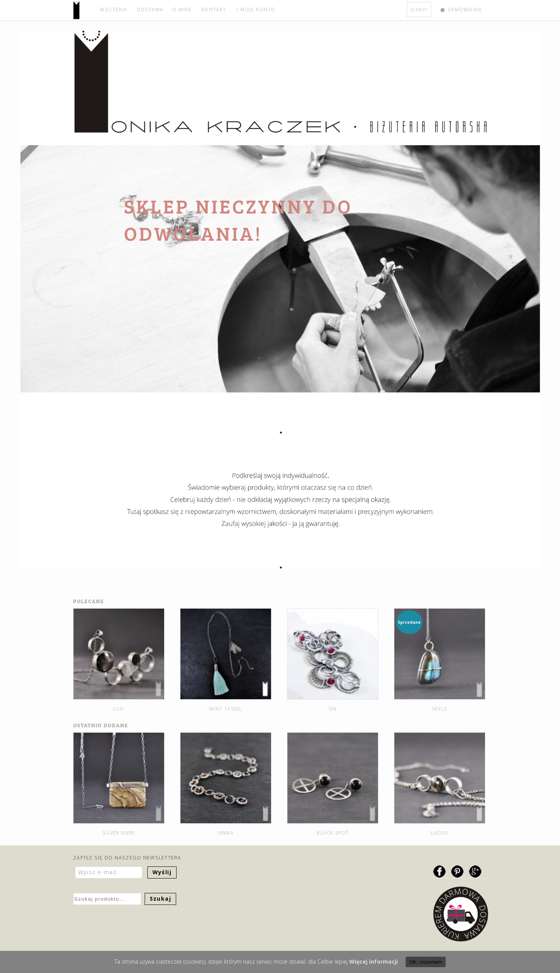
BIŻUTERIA (114, 10)
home (84, 10)
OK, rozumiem (426, 962)
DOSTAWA (150, 10)
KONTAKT (214, 10)
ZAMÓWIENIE (465, 10)
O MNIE (182, 10)
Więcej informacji (374, 962)
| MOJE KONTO (256, 10)
